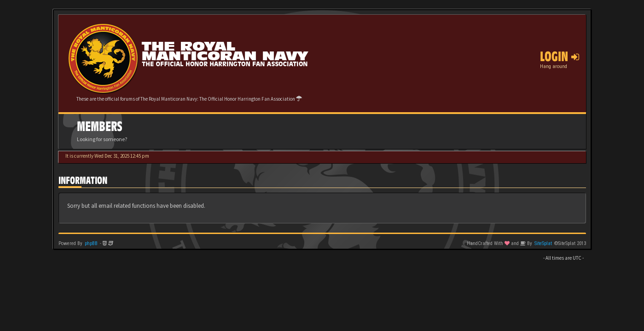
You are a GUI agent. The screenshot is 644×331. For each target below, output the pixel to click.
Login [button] (560, 57)
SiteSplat (543, 243)
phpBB (91, 243)
